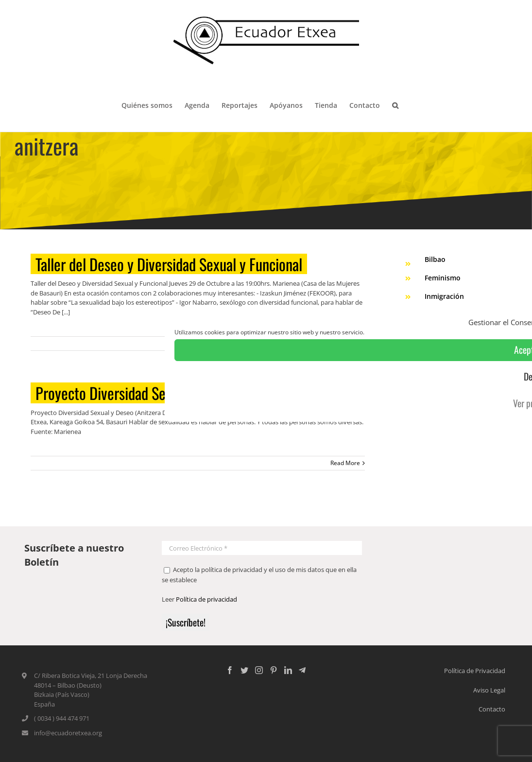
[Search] (395, 104)
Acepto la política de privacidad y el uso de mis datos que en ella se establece (259, 575)
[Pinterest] (274, 670)
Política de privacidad (206, 599)
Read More (345, 463)
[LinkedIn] (288, 670)
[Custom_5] (302, 670)
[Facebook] (230, 670)
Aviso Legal (489, 690)
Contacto (492, 709)
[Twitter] (244, 670)
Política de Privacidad (475, 671)
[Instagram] (259, 670)
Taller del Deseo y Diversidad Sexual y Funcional (169, 264)
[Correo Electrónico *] (262, 548)
